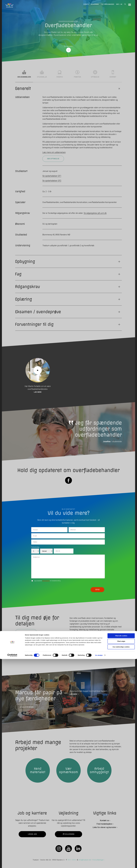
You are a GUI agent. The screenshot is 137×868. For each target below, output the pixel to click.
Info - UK (119, 4)
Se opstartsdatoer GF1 (52, 176)
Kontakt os (104, 821)
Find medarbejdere (104, 824)
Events (86, 4)
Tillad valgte (121, 850)
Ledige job (32, 834)
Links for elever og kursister (104, 827)
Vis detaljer (99, 864)
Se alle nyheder (27, 707)
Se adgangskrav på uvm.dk (95, 213)
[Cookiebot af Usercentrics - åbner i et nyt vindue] (12, 864)
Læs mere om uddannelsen (54, 152)
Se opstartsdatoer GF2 (52, 181)
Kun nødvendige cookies (121, 856)
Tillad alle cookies (121, 845)
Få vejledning (68, 834)
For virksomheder (108, 4)
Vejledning (95, 4)
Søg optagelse (53, 159)
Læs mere (38, 392)
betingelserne (46, 581)
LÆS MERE (73, 694)
